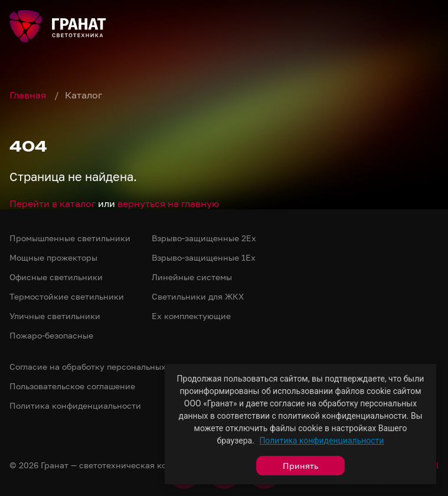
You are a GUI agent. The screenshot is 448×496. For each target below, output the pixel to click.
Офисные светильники (56, 277)
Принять (300, 466)
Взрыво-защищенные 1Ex (204, 257)
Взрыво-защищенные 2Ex (204, 238)
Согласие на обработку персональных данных (104, 367)
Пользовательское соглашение (72, 386)
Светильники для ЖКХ (198, 296)
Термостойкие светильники (67, 296)
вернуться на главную (168, 203)
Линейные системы (192, 277)
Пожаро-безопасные (51, 335)
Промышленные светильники (70, 238)
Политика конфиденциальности (321, 441)
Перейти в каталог (53, 203)
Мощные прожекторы (53, 257)
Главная (29, 95)
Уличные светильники (55, 316)
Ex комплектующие (191, 316)
